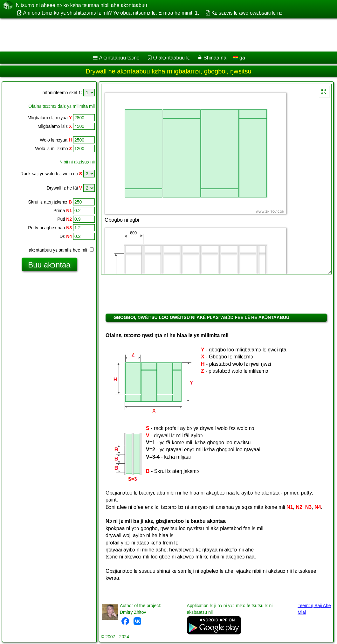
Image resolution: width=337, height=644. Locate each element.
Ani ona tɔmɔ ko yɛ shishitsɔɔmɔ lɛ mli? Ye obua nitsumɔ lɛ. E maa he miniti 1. (111, 13)
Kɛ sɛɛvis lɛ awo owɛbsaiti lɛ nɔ (247, 13)
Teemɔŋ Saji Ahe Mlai (314, 609)
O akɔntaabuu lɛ (172, 58)
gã (239, 58)
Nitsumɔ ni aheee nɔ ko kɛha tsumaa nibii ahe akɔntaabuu (82, 5)
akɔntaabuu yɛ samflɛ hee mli (61, 250)
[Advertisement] (162, 35)
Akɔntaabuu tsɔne (119, 58)
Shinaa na (215, 58)
